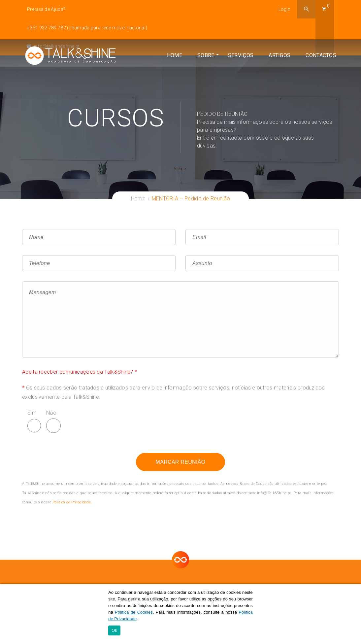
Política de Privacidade (72, 502)
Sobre (204, 76)
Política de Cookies (134, 612)
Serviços (238, 76)
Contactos (319, 76)
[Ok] (353, 614)
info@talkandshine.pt (53, 46)
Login (285, 9)
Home (172, 76)
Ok (114, 631)
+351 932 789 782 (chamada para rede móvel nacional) (87, 28)
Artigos (277, 76)
